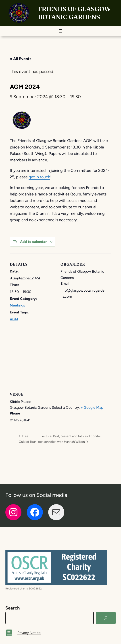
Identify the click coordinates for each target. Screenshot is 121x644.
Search (13, 608)
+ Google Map (92, 407)
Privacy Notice (29, 633)
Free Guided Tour (27, 439)
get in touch (39, 177)
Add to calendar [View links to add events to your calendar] (33, 242)
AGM (14, 319)
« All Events (21, 59)
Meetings (17, 305)
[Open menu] (60, 31)
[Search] (106, 618)
